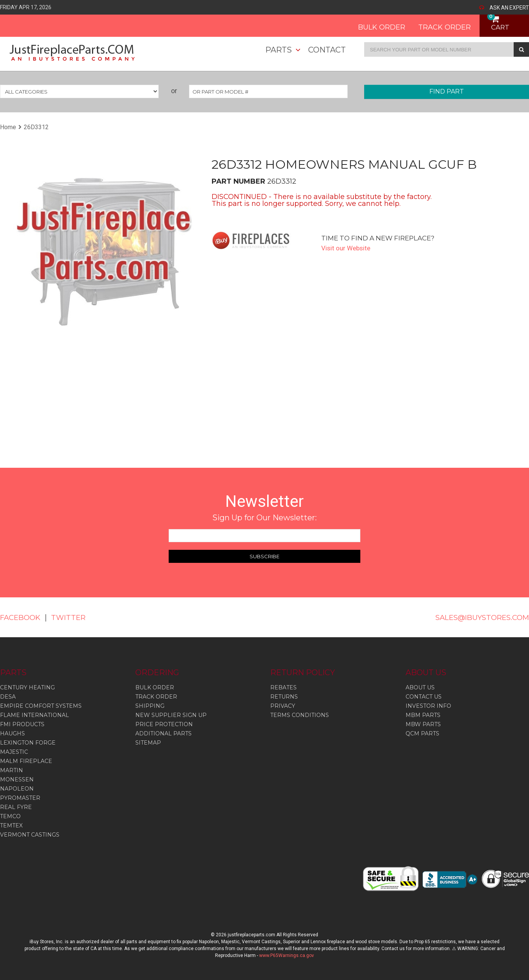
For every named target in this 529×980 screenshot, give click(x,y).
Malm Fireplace (26, 761)
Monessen (17, 779)
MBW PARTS (423, 724)
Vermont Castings (30, 835)
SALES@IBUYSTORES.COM (477, 617)
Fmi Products (22, 724)
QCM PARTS (422, 733)
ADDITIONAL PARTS (163, 733)
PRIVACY (283, 706)
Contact (327, 50)
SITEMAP (148, 743)
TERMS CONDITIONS (300, 715)
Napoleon (17, 789)
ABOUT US (420, 687)
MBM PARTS (423, 715)
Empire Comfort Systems (41, 706)
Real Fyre (16, 807)
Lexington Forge (28, 743)
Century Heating (27, 687)
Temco (10, 816)
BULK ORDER (374, 25)
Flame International (34, 715)
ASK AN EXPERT (509, 8)
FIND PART (447, 91)
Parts (278, 50)
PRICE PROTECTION (164, 724)
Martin (11, 770)
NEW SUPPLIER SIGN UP (171, 715)
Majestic (14, 752)
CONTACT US (424, 697)
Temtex (11, 825)
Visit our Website (347, 248)
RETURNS (284, 697)
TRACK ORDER (436, 25)
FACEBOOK (22, 617)
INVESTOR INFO (428, 706)
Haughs (12, 733)
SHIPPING (150, 706)
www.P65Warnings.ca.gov (287, 955)
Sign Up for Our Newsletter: (264, 518)
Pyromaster (20, 798)
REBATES (283, 687)
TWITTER (74, 617)
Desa (8, 697)
